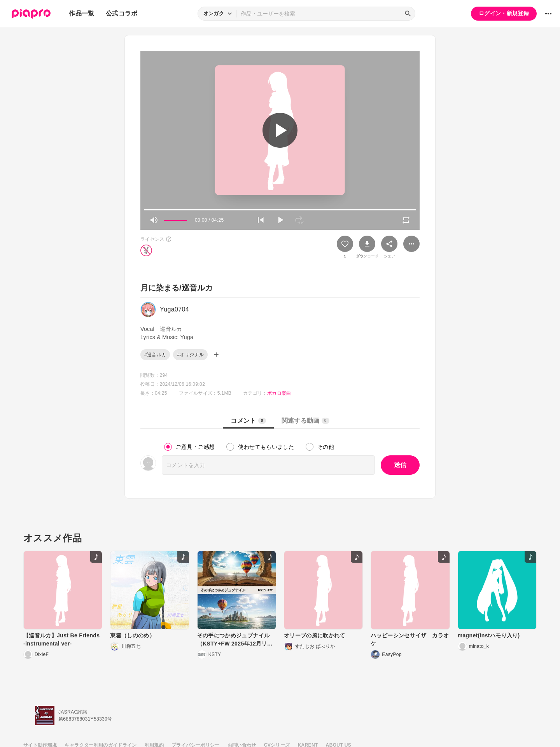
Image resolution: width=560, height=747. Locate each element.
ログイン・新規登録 (504, 13)
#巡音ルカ (155, 355)
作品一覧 (81, 13)
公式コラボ (122, 13)
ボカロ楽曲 (279, 393)
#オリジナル (190, 355)
